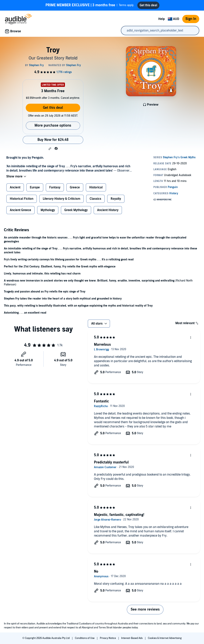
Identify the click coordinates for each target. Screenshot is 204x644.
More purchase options (53, 125)
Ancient (15, 187)
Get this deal (53, 108)
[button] (50, 149)
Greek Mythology (76, 210)
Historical (96, 187)
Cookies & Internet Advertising (165, 638)
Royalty (116, 199)
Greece (75, 187)
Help (162, 19)
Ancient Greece (20, 210)
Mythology (48, 210)
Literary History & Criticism (61, 199)
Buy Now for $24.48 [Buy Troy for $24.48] (53, 140)
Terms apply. (90, 5)
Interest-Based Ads (132, 638)
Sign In (191, 19)
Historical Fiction (22, 199)
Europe (35, 187)
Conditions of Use (85, 638)
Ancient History (108, 210)
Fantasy (55, 187)
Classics (95, 199)
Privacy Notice (108, 638)
